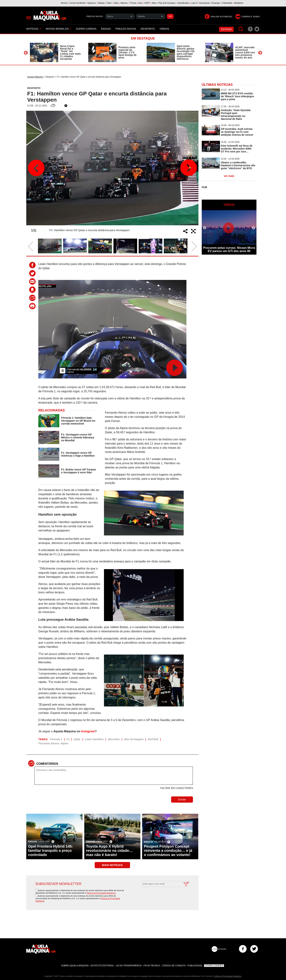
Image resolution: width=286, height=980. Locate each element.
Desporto (148, 29)
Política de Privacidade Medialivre (101, 893)
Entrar (226, 29)
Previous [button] (26, 53)
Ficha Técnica (152, 966)
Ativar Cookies (214, 966)
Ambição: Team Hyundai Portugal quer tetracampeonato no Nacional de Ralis (236, 115)
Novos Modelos (59, 29)
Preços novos (126, 29)
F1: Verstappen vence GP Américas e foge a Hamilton (78, 454)
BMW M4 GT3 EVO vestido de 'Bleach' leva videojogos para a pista (237, 96)
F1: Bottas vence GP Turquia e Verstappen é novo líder (78, 471)
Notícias (34, 29)
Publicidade (195, 966)
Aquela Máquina (35, 77)
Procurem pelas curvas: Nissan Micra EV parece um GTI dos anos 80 (229, 249)
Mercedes (114, 739)
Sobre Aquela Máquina (75, 966)
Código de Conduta (174, 966)
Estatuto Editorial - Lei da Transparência (116, 966)
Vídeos (164, 29)
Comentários (47, 764)
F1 (68, 739)
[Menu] (29, 18)
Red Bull (153, 739)
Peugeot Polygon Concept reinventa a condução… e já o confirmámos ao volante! (168, 851)
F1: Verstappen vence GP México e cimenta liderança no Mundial (78, 437)
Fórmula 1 (56, 739)
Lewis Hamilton (94, 739)
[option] (55, 52)
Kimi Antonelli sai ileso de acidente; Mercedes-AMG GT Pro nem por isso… (237, 149)
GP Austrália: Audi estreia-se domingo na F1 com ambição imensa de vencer (237, 132)
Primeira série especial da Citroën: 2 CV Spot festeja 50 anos (127, 52)
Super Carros (86, 29)
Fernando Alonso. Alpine (53, 743)
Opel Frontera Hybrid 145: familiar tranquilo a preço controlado (51, 851)
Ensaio (106, 29)
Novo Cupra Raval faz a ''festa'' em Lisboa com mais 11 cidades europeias (70, 52)
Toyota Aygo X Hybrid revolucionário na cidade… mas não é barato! (109, 851)
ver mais (229, 176)
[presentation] (162, 896)
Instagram (88, 731)
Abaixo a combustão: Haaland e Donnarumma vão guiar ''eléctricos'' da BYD (238, 165)
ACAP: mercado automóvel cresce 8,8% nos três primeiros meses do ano (245, 52)
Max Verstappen (134, 739)
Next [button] (260, 53)
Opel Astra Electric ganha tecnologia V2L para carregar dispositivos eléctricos (186, 52)
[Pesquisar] (241, 29)
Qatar (77, 739)
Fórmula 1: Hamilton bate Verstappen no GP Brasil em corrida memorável (78, 421)
